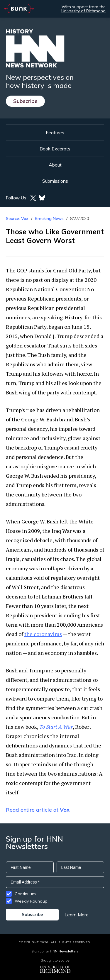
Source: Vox (17, 218)
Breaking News (49, 218)
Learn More (77, 915)
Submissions (55, 181)
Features (55, 133)
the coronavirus (43, 634)
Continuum (25, 894)
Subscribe (25, 101)
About (55, 165)
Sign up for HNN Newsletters (55, 951)
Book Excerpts (55, 149)
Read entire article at (38, 810)
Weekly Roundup (31, 901)
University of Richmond (83, 11)
